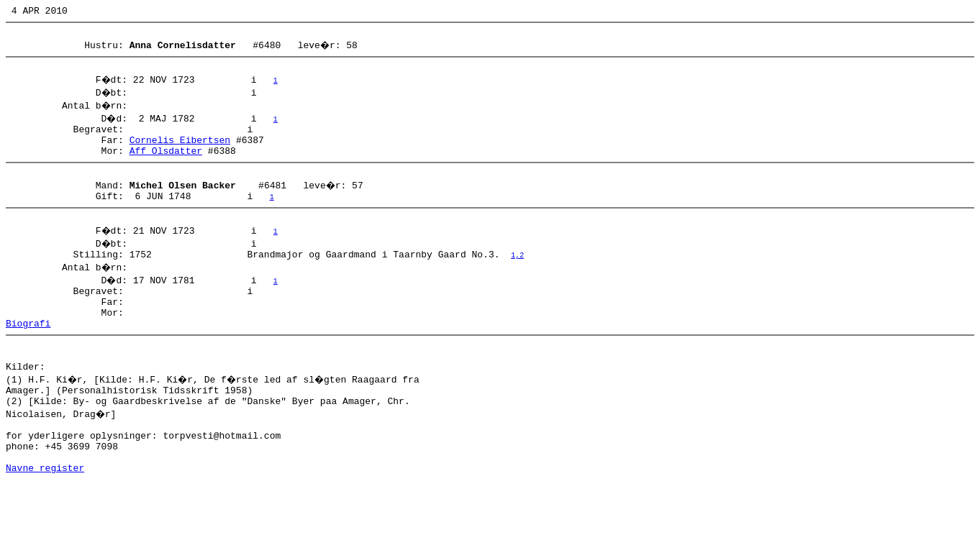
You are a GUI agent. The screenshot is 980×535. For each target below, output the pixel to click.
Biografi (28, 353)
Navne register (45, 519)
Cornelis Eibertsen (180, 150)
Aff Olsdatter (166, 163)
